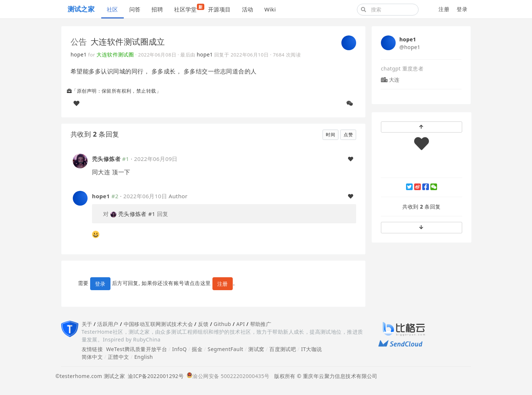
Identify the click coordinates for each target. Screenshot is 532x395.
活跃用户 (108, 324)
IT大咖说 (312, 349)
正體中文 (119, 357)
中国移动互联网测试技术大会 (158, 324)
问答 (135, 9)
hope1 (79, 54)
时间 (330, 135)
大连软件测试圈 (115, 54)
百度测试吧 (283, 349)
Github (222, 324)
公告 (79, 41)
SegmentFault (225, 349)
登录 (462, 9)
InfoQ (180, 349)
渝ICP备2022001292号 (154, 376)
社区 (112, 9)
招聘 (157, 9)
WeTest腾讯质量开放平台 (137, 349)
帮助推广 (261, 324)
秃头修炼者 (106, 159)
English (144, 357)
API (240, 324)
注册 (444, 9)
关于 (87, 324)
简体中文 (92, 357)
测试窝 (256, 349)
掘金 (197, 349)
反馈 (203, 324)
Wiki (270, 9)
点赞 (348, 135)
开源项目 (219, 9)
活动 (248, 9)
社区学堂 (188, 8)
